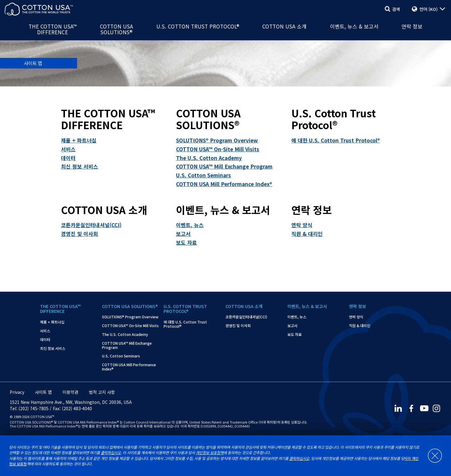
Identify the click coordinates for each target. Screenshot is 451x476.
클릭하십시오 (111, 453)
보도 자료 (187, 242)
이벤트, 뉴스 (190, 225)
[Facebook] (411, 409)
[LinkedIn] (398, 409)
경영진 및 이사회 (80, 234)
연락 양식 (302, 225)
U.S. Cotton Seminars (203, 175)
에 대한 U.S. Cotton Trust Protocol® (336, 140)
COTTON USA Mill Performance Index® (224, 184)
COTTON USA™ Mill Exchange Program (224, 166)
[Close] (432, 456)
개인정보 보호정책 (210, 453)
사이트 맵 (43, 392)
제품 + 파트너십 (79, 140)
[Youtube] (424, 409)
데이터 (68, 158)
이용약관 (70, 392)
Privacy (17, 392)
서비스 (68, 149)
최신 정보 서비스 (80, 166)
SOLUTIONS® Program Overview (217, 140)
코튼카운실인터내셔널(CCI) (91, 225)
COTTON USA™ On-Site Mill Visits (218, 149)
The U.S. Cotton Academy (209, 158)
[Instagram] (437, 409)
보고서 (183, 234)
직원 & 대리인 (307, 234)
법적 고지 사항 (102, 392)
